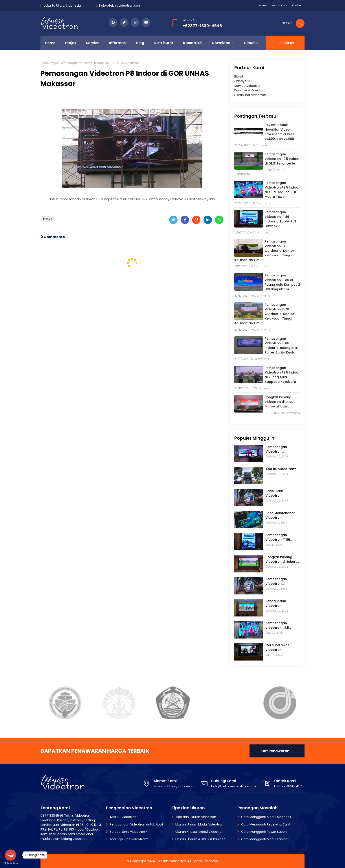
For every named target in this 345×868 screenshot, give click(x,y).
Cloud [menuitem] (249, 43)
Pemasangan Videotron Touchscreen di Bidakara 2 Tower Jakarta (280, 449)
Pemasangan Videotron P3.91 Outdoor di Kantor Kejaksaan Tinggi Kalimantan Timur (264, 314)
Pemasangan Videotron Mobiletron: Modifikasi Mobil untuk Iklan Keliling (280, 581)
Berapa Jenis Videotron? (128, 832)
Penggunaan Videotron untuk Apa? (137, 824)
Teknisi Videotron (172, 861)
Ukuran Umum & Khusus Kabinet (200, 839)
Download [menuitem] (221, 43)
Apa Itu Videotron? (281, 469)
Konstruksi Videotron (250, 90)
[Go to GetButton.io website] (11, 863)
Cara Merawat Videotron (277, 647)
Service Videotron (248, 86)
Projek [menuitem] (71, 43)
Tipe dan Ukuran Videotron (196, 817)
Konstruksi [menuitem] (193, 43)
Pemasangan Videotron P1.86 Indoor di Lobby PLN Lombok (280, 219)
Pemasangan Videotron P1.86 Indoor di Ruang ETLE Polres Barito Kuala (281, 345)
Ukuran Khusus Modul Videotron (199, 832)
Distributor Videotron (250, 95)
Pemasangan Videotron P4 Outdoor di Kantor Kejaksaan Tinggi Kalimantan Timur (264, 251)
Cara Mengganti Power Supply (264, 832)
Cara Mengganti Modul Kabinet (265, 839)
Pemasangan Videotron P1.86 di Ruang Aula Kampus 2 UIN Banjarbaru (282, 282)
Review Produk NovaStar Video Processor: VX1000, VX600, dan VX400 (280, 132)
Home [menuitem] (50, 43)
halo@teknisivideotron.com (120, 6)
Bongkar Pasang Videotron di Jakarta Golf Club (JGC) (282, 559)
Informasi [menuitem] (118, 43)
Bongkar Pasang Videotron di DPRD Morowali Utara (279, 402)
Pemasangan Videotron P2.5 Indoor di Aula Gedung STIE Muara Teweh (282, 190)
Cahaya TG (243, 81)
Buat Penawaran (277, 751)
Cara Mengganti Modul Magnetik (266, 817)
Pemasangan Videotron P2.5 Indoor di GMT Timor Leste (282, 159)
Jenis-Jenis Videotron (275, 493)
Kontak (297, 5)
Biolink (239, 76)
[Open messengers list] (11, 855)
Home (262, 5)
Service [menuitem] (93, 43)
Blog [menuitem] (140, 43)
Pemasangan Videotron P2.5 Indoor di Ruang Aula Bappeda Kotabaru (282, 375)
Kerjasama (279, 5)
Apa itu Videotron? (124, 817)
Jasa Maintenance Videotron (280, 515)
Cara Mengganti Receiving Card (266, 824)
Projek (54, 63)
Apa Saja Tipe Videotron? (129, 839)
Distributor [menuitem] (164, 43)
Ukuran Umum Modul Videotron (199, 824)
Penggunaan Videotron (276, 603)
